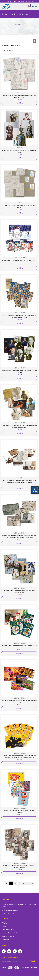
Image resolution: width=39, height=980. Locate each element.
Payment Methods (8, 936)
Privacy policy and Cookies (10, 933)
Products (5, 14)
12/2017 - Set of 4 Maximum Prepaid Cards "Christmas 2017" (19, 260)
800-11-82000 (9, 913)
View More (19, 103)
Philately (13, 14)
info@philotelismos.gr (11, 910)
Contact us (5, 939)
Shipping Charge (7, 923)
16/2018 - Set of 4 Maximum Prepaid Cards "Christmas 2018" (19, 646)
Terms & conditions (8, 929)
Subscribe (33, 961)
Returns (4, 926)
